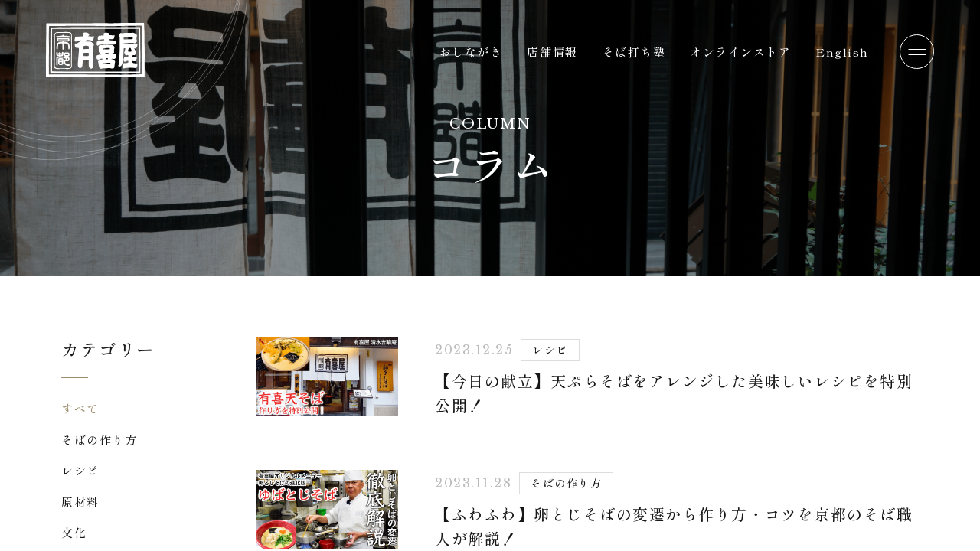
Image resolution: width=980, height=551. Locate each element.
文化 (74, 532)
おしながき (471, 52)
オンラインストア (740, 52)
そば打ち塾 (634, 52)
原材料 (80, 502)
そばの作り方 (99, 440)
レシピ (80, 470)
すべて (80, 408)
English (842, 52)
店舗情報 (552, 52)
